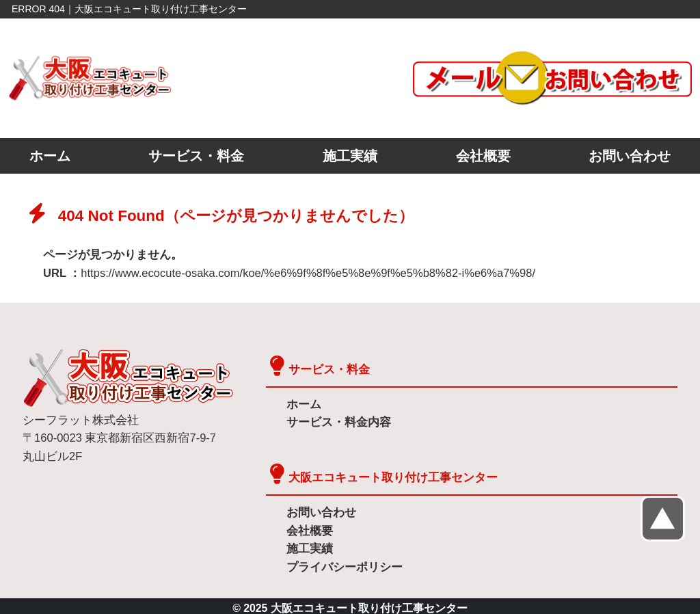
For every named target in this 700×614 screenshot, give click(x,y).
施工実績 (350, 156)
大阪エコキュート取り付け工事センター (387, 476)
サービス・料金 (196, 156)
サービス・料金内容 (336, 421)
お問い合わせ (630, 156)
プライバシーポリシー (341, 563)
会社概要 (483, 156)
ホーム (50, 156)
